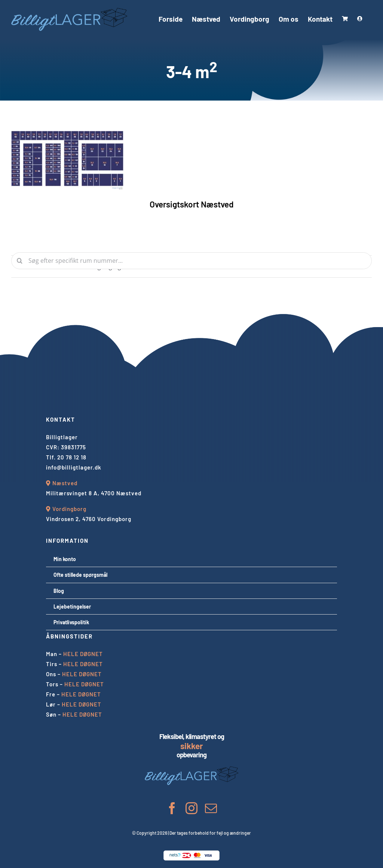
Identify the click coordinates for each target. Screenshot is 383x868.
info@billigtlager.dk (74, 467)
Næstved (65, 483)
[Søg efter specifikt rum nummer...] (191, 261)
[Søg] (20, 261)
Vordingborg (69, 509)
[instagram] (191, 808)
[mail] (211, 808)
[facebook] (172, 808)
